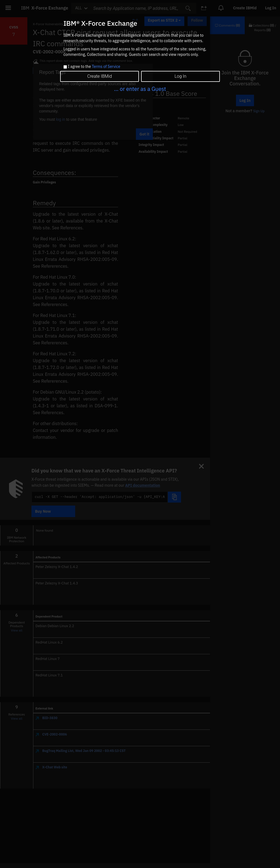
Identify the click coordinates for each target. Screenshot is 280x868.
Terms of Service (106, 67)
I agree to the (94, 67)
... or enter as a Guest (140, 89)
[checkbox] (65, 67)
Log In (180, 76)
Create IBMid (100, 76)
